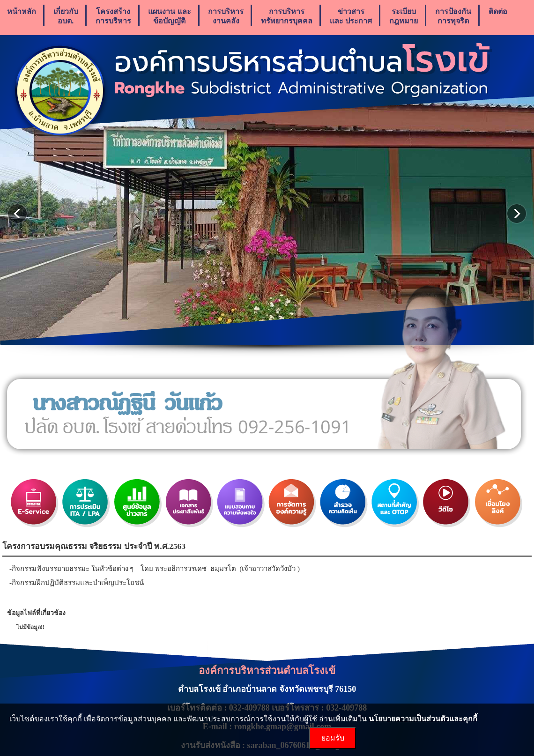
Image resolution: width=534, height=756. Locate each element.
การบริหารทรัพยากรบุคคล (287, 16)
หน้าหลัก (22, 16)
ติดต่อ (498, 16)
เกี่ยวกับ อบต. (66, 16)
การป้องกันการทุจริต (453, 16)
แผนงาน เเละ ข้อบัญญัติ (169, 16)
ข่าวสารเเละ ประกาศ (351, 16)
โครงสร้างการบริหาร (113, 16)
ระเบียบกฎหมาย (404, 16)
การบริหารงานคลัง (226, 16)
